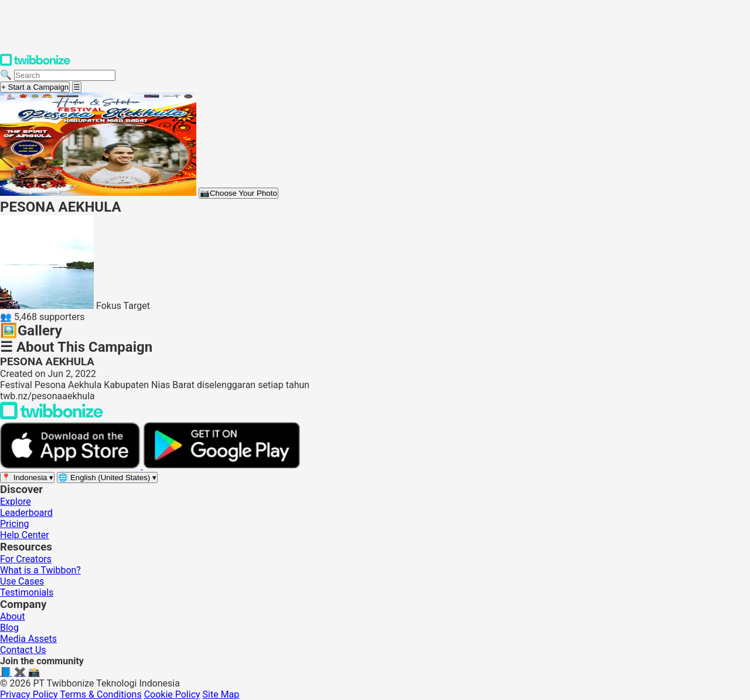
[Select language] (107, 478)
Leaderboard (26, 513)
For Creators (26, 559)
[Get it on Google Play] (221, 466)
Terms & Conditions (101, 694)
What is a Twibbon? (40, 570)
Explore (16, 502)
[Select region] (27, 478)
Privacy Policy (29, 694)
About (13, 616)
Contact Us (23, 650)
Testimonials (27, 592)
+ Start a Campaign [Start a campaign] (35, 87)
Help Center (25, 535)
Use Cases (22, 581)
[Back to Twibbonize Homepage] (52, 417)
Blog (9, 628)
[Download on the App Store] (71, 466)
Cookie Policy (172, 694)
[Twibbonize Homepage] (35, 64)
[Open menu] (77, 87)
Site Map (221, 694)
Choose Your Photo (238, 193)
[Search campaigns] (65, 75)
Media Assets (28, 639)
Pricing (15, 524)
